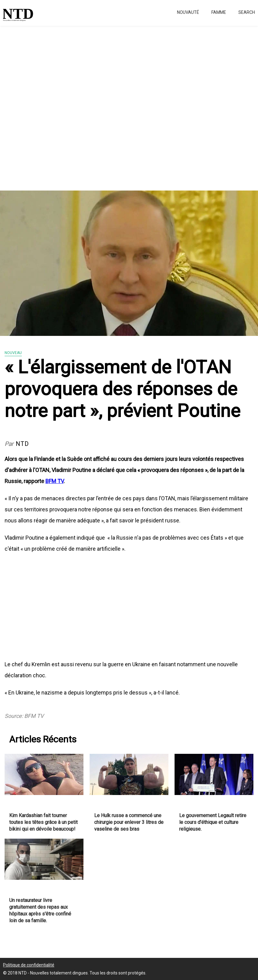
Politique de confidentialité (29, 965)
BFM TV (54, 481)
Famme (219, 12)
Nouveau (13, 353)
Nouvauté (188, 12)
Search (247, 12)
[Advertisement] (129, 104)
